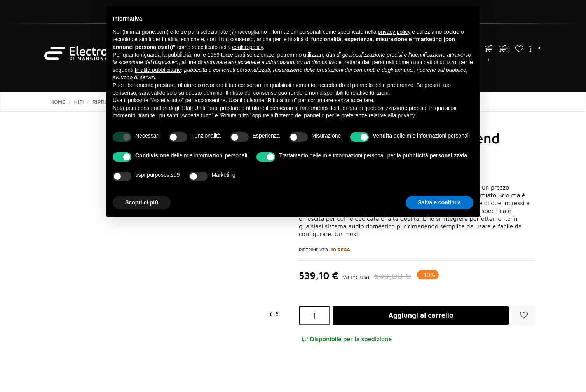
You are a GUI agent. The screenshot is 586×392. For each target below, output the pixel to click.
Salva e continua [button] (439, 202)
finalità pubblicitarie (158, 70)
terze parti (233, 55)
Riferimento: (314, 250)
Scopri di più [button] (142, 202)
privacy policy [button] (394, 32)
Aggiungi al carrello (421, 315)
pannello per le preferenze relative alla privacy (359, 115)
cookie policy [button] (247, 47)
